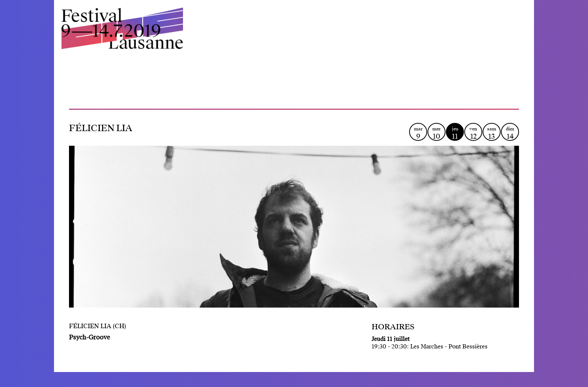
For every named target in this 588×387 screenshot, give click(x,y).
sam (492, 133)
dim (510, 133)
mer (436, 133)
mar (418, 133)
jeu (455, 133)
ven (473, 133)
